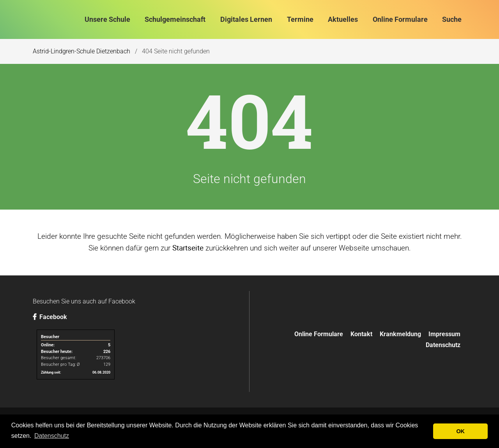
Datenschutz (443, 345)
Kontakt (361, 334)
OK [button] (460, 431)
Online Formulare (319, 334)
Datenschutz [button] (52, 436)
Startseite (188, 248)
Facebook (50, 317)
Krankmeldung (400, 334)
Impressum (444, 334)
